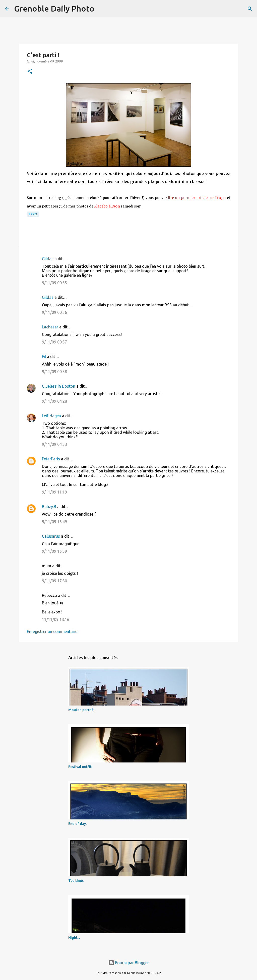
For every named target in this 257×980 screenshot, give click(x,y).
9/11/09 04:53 (54, 444)
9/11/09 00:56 (54, 312)
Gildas (48, 259)
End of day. (77, 824)
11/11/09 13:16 (56, 619)
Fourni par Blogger (128, 963)
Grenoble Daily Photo (54, 9)
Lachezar (50, 327)
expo (33, 214)
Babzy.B (49, 507)
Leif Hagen (51, 416)
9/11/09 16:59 (54, 551)
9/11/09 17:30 (54, 581)
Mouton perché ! (82, 710)
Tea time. (76, 881)
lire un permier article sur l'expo (197, 198)
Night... (74, 938)
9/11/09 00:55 (54, 283)
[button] (30, 72)
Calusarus (51, 536)
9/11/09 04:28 (54, 401)
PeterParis (51, 459)
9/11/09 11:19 (54, 492)
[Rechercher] (101, 9)
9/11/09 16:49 (54, 522)
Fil (44, 357)
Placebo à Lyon (107, 206)
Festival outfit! (80, 767)
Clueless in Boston (59, 386)
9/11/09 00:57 (54, 342)
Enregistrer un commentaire (52, 632)
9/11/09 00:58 (54, 372)
